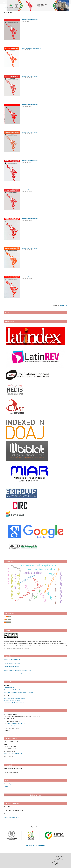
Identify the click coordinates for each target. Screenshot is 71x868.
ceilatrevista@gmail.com (11, 726)
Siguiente (63, 305)
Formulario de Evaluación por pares (14, 703)
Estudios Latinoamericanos (30, 19)
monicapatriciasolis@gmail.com (13, 753)
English (6, 787)
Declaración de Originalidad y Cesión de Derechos (18, 692)
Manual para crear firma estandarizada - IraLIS (17, 674)
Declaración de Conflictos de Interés (14, 690)
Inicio (5, 7)
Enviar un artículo (35, 795)
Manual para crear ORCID (11, 667)
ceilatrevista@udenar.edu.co (16, 723)
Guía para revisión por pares (12, 700)
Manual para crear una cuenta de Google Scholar (18, 670)
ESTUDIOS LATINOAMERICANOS (31, 48)
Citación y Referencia (10, 688)
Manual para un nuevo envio (12, 663)
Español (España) (9, 784)
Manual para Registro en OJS (12, 659)
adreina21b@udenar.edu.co (12, 817)
